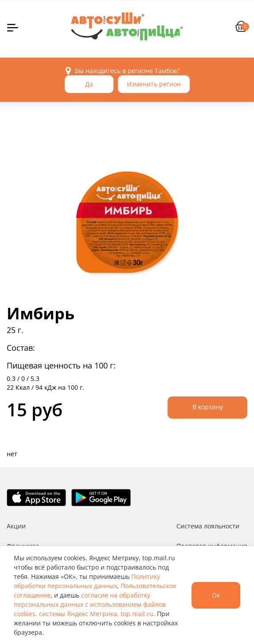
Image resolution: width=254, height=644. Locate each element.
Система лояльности (208, 526)
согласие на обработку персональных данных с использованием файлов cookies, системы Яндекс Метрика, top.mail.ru (90, 604)
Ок (216, 595)
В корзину (208, 407)
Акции (16, 526)
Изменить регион (154, 84)
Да (89, 84)
